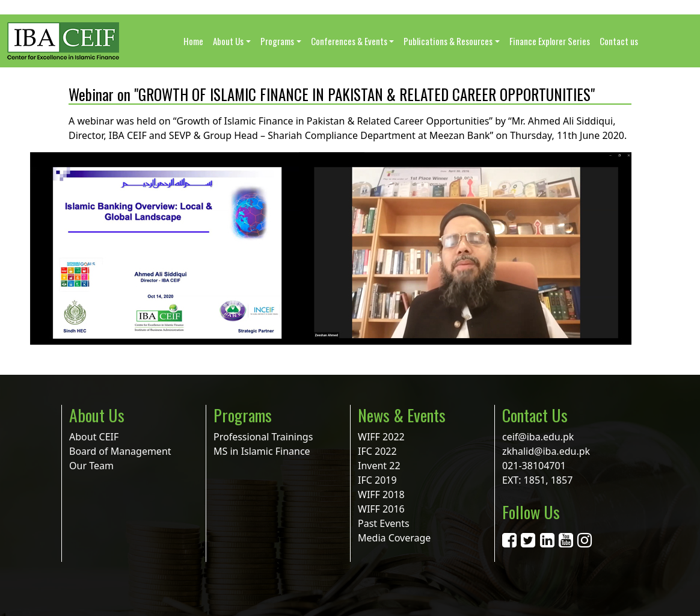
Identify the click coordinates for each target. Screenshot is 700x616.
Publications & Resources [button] (448, 41)
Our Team (91, 466)
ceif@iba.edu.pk (538, 437)
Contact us (619, 41)
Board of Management (120, 451)
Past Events (384, 523)
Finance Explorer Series (550, 41)
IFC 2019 (377, 480)
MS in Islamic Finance (262, 451)
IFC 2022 (377, 451)
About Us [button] (228, 41)
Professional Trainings (263, 437)
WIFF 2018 (381, 494)
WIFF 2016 (381, 509)
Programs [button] (277, 41)
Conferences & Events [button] (349, 41)
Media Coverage (394, 538)
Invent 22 (379, 466)
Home (193, 41)
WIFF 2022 (381, 437)
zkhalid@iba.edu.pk (546, 451)
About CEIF (94, 437)
